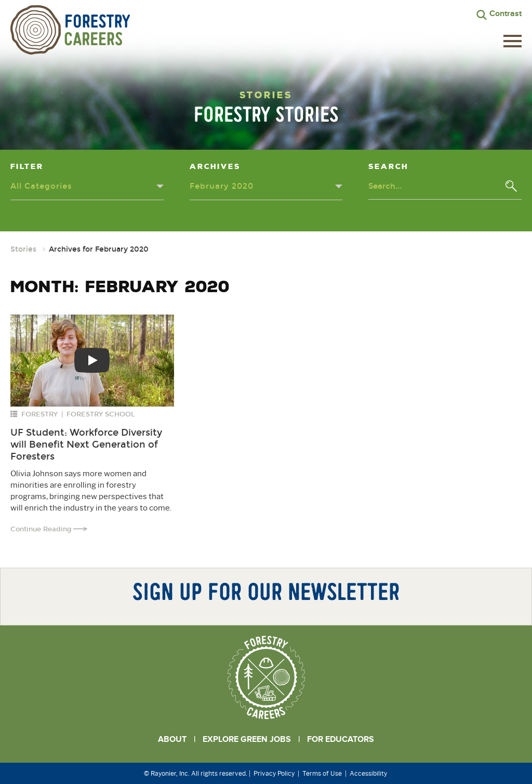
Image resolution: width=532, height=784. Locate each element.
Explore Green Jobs (247, 739)
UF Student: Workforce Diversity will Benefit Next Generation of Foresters (86, 445)
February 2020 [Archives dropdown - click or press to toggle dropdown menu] (222, 186)
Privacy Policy (274, 773)
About (172, 739)
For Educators (341, 739)
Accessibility (368, 773)
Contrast (506, 14)
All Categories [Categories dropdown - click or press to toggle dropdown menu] (41, 186)
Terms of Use (322, 773)
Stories (23, 249)
